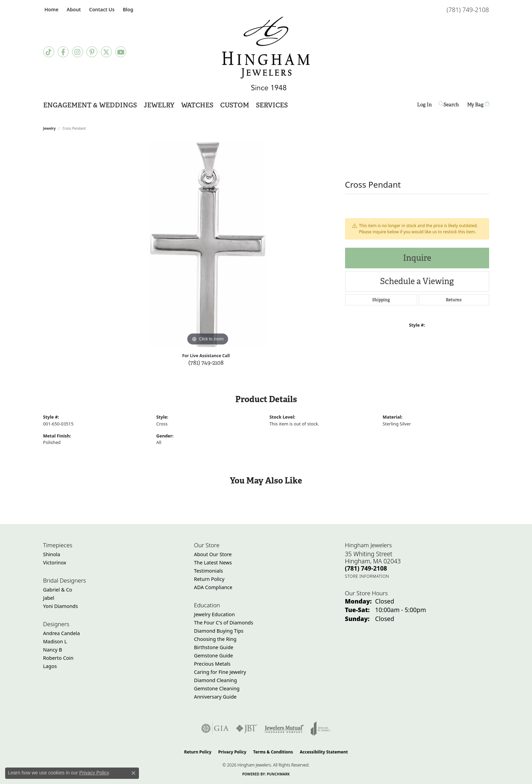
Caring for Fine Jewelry (220, 672)
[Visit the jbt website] (247, 728)
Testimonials (209, 571)
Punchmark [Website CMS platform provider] (278, 774)
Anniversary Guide (215, 697)
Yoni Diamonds (61, 606)
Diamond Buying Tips (219, 631)
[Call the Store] (366, 568)
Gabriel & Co (58, 590)
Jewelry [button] (159, 105)
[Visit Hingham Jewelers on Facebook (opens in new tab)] (63, 52)
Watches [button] (197, 105)
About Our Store (213, 554)
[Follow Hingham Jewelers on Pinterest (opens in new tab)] (92, 52)
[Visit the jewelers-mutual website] (284, 728)
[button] (73, 9)
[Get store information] (367, 576)
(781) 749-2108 (206, 362)
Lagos (50, 666)
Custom (235, 105)
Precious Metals (212, 664)
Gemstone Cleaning (217, 688)
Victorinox (55, 563)
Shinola (52, 554)
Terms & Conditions (273, 752)
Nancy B (53, 650)
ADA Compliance (213, 587)
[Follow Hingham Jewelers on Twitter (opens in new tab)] (106, 52)
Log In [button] (424, 106)
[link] (51, 9)
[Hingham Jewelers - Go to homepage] (266, 54)
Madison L (55, 641)
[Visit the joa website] (321, 728)
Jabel (49, 598)
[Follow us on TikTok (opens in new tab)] (49, 52)
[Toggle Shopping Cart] (478, 104)
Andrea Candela (62, 633)
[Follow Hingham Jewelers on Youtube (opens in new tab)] (121, 52)
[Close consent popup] (133, 773)
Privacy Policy (232, 752)
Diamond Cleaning (216, 680)
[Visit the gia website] (215, 728)
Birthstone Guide (214, 647)
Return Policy (209, 579)
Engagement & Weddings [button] (90, 105)
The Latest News (213, 563)
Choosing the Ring (215, 639)
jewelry (50, 128)
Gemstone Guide (214, 656)
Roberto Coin (58, 658)
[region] (208, 244)
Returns (454, 300)
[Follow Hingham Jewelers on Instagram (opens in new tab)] (78, 52)
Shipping (381, 300)
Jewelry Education (215, 614)
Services (272, 105)
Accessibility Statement (324, 752)
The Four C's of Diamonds (224, 623)
